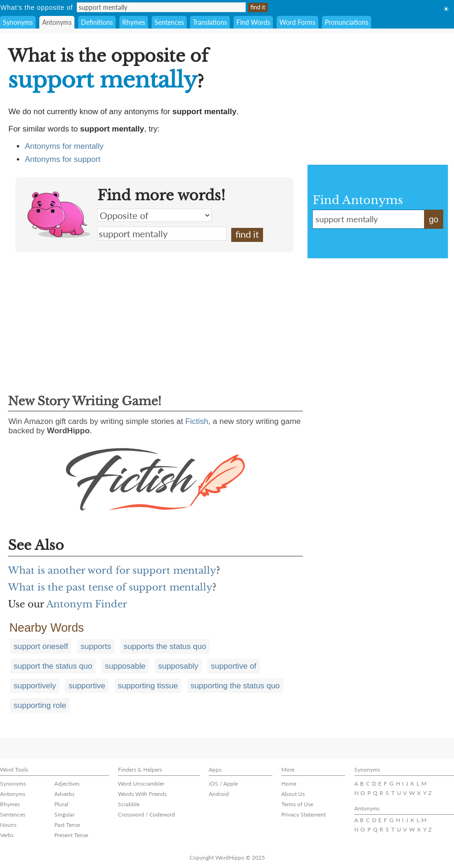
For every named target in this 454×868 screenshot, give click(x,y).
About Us (293, 794)
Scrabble (129, 804)
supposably (178, 666)
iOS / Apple (223, 784)
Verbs (7, 835)
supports (96, 646)
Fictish (197, 421)
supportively (35, 686)
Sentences (169, 22)
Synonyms (18, 22)
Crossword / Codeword (146, 814)
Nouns (8, 825)
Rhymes (134, 22)
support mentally (162, 233)
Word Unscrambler (141, 784)
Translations (210, 22)
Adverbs (64, 794)
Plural (61, 804)
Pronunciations (347, 22)
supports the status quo (165, 646)
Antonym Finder (87, 604)
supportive (87, 686)
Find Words (253, 22)
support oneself (41, 646)
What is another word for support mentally (112, 570)
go (433, 219)
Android (219, 794)
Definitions (97, 22)
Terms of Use (297, 804)
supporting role (40, 705)
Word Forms (297, 22)
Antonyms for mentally (64, 146)
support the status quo (53, 666)
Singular (64, 814)
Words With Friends (142, 794)
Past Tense (67, 825)
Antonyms (57, 22)
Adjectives (67, 784)
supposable (125, 666)
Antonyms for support (63, 159)
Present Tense (71, 835)
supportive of (233, 666)
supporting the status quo (235, 686)
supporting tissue (148, 686)
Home (289, 784)
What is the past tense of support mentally (110, 587)
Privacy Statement (304, 814)
